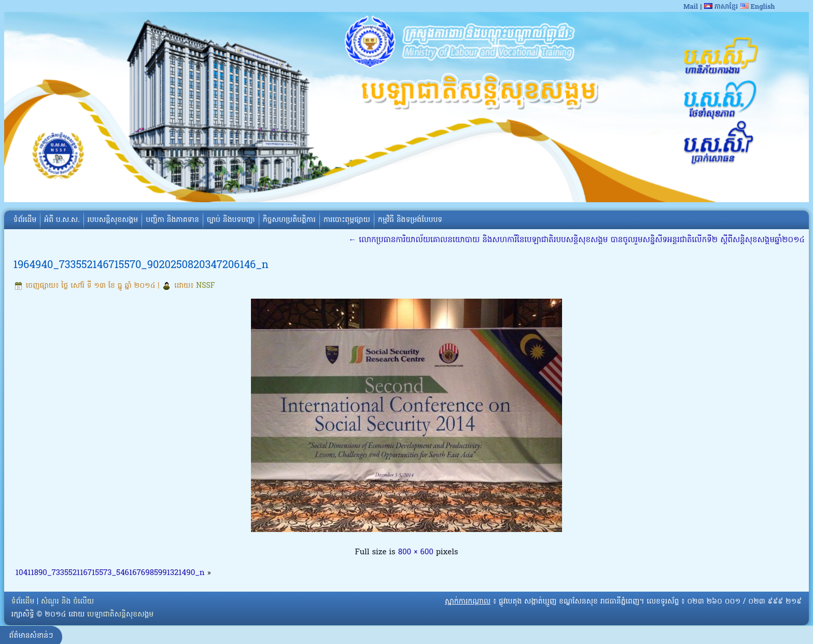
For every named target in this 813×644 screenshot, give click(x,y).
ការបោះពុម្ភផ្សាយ (347, 220)
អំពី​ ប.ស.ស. (62, 220)
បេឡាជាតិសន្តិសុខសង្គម (120, 615)
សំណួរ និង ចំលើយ (67, 602)
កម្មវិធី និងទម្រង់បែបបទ (410, 220)
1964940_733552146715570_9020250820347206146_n (141, 265)
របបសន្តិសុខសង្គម (113, 220)
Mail (691, 7)
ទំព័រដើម (25, 220)
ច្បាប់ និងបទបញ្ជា (231, 220)
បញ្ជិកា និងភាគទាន (172, 220)
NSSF (205, 286)
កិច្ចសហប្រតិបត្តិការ (289, 220)
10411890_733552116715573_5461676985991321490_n (110, 573)
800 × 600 (416, 552)
